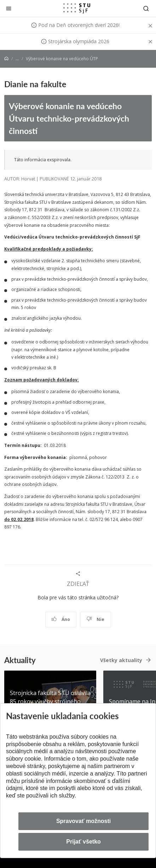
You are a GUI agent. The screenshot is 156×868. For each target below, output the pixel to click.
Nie (95, 619)
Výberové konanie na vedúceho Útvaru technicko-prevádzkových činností (69, 118)
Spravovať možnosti (83, 821)
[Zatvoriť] (9, 8)
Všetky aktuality (121, 660)
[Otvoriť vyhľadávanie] (146, 8)
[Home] (6, 59)
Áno (61, 619)
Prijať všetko (83, 842)
